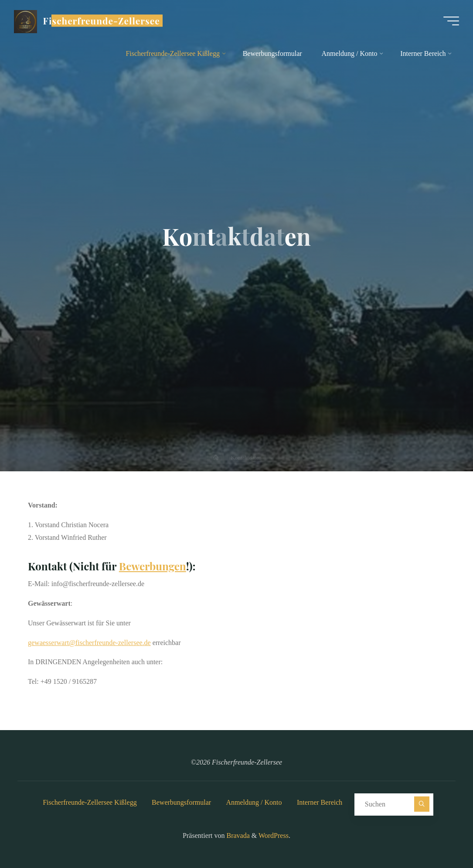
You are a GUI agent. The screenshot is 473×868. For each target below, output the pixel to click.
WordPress (274, 835)
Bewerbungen (153, 566)
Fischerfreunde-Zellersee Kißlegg (90, 802)
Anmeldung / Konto (254, 802)
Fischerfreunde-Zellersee (102, 21)
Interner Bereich (320, 802)
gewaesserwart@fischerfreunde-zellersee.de (89, 643)
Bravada (237, 835)
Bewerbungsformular (181, 802)
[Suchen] (422, 804)
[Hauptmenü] (451, 21)
